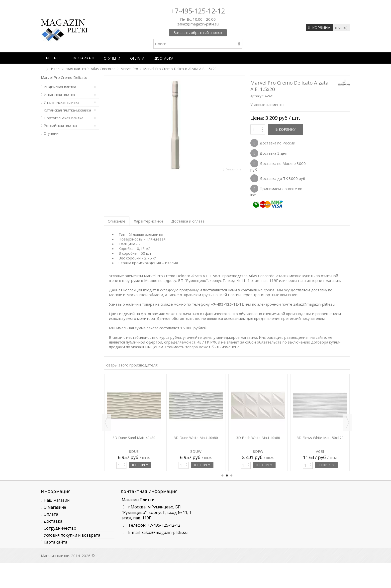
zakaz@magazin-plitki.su (164, 532)
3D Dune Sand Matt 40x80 (134, 438)
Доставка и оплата (188, 221)
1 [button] (222, 475)
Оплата (51, 514)
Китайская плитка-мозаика (67, 110)
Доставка (53, 521)
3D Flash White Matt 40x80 (258, 438)
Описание (117, 221)
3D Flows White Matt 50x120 (320, 438)
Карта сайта (55, 542)
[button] (55, 58)
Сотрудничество (60, 528)
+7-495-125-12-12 (198, 11)
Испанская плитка (59, 95)
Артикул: (257, 96)
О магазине (55, 507)
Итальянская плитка (61, 102)
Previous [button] (106, 422)
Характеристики (148, 221)
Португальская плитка (63, 118)
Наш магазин (57, 500)
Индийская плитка (60, 87)
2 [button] (227, 475)
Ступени (51, 133)
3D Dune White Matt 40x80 (196, 438)
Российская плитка (60, 126)
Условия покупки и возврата (72, 535)
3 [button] (231, 475)
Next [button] (348, 422)
